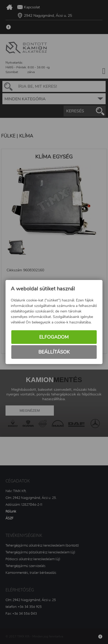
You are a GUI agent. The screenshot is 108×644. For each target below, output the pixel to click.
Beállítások (54, 352)
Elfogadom (54, 337)
